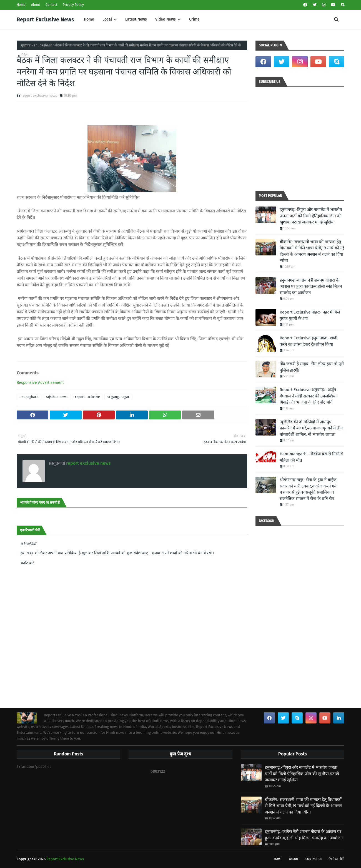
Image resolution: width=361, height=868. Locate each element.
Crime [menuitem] (194, 19)
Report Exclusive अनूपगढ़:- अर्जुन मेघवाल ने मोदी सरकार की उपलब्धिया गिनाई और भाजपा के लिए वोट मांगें (308, 396)
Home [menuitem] (89, 19)
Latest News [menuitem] (136, 19)
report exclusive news (39, 95)
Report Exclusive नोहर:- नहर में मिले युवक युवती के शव (310, 315)
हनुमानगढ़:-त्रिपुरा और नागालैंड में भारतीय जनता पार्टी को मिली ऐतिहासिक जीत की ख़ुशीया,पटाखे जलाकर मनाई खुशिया (311, 216)
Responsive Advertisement (40, 383)
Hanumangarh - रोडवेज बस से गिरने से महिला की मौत (311, 457)
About (36, 5)
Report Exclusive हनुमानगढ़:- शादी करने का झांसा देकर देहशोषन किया (309, 341)
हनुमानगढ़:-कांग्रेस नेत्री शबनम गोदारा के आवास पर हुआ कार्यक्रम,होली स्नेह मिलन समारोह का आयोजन (311, 286)
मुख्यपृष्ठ (26, 45)
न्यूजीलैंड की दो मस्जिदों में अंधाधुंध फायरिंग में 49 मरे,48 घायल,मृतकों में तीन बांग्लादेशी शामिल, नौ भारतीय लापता (311, 428)
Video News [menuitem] (166, 19)
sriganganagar (118, 397)
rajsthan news (57, 397)
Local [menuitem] (107, 19)
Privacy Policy (73, 5)
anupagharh (43, 45)
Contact (51, 5)
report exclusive (87, 397)
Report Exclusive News (45, 19)
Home (21, 5)
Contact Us (314, 859)
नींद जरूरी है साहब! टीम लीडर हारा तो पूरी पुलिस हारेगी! (312, 367)
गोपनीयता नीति (336, 859)
